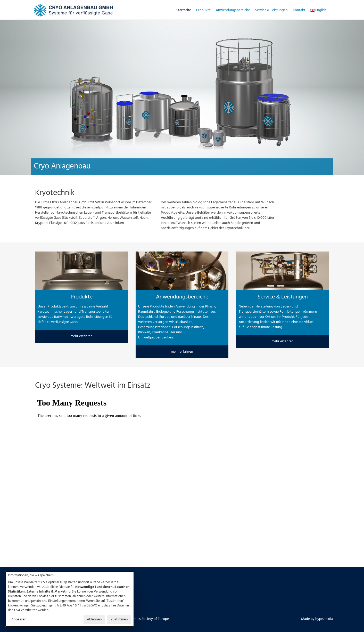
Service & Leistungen (271, 10)
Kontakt (299, 10)
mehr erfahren (81, 336)
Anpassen (19, 619)
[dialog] (70, 599)
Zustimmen (119, 619)
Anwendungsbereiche (233, 10)
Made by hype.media (317, 619)
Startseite (184, 10)
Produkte (203, 10)
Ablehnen (94, 619)
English (318, 10)
